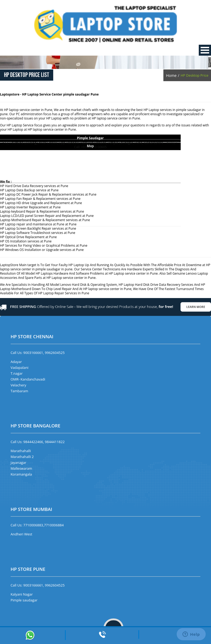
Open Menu (205, 50)
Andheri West (22, 534)
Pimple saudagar (24, 600)
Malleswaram (21, 468)
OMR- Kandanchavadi (28, 379)
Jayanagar (18, 463)
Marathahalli (21, 451)
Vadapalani (20, 368)
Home (171, 76)
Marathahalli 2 (22, 457)
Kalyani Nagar (22, 594)
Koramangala (21, 474)
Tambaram (19, 391)
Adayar (16, 362)
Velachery (18, 385)
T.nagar (17, 373)
